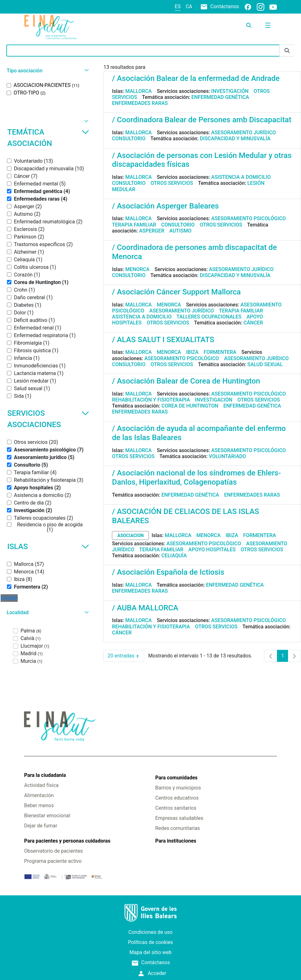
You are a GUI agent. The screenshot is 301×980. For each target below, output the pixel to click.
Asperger (152, 231)
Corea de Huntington (190, 406)
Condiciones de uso (150, 932)
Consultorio (129, 139)
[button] (47, 71)
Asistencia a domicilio (241, 177)
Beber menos (39, 805)
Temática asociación (48, 138)
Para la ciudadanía (45, 775)
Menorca (137, 269)
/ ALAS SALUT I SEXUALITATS (163, 340)
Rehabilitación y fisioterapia (151, 400)
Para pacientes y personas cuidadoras (67, 841)
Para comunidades (176, 778)
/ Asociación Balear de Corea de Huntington (186, 381)
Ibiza (192, 352)
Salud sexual (265, 364)
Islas (48, 547)
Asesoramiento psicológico (249, 218)
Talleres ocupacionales (209, 317)
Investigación (230, 91)
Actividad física (41, 785)
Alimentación (39, 795)
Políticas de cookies (150, 942)
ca (189, 6)
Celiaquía (174, 556)
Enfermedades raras (140, 103)
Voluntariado (227, 456)
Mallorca (138, 91)
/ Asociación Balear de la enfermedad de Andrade (196, 78)
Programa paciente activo (53, 861)
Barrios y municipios (178, 788)
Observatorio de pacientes (53, 851)
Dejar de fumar (41, 826)
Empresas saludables (179, 818)
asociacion (130, 535)
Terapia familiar (134, 225)
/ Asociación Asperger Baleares (165, 206)
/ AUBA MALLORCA (145, 608)
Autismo (181, 231)
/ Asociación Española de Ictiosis (168, 572)
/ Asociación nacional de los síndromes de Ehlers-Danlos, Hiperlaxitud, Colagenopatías (196, 478)
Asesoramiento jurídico (243, 133)
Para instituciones (176, 841)
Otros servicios (172, 183)
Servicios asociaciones (48, 419)
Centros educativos (177, 798)
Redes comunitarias (178, 828)
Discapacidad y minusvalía (235, 139)
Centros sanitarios (176, 808)
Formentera (220, 352)
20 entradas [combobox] (126, 656)
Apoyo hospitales (212, 550)
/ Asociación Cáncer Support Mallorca (176, 292)
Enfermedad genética (220, 97)
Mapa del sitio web (150, 952)
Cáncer (253, 323)
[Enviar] (287, 51)
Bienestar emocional (47, 816)
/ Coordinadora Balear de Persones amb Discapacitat (202, 120)
